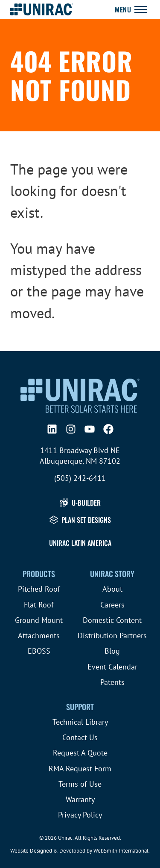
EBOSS (39, 651)
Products (39, 574)
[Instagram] (71, 429)
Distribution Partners (112, 635)
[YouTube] (90, 429)
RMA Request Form (80, 769)
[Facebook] (108, 429)
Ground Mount (39, 620)
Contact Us (80, 737)
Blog (112, 651)
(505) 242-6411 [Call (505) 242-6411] (80, 478)
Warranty (80, 799)
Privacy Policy (80, 815)
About (112, 589)
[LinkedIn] (52, 429)
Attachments (39, 635)
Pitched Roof (39, 589)
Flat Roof (39, 605)
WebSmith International (121, 851)
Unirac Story (112, 574)
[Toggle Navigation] (131, 9)
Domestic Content (112, 620)
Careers (112, 605)
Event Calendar (112, 667)
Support (80, 707)
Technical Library (80, 722)
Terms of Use (80, 784)
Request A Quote (80, 753)
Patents (112, 682)
